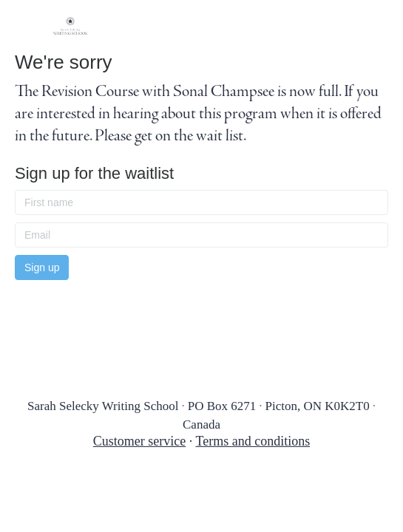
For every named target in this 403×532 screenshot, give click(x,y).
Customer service (139, 441)
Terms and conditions (253, 441)
